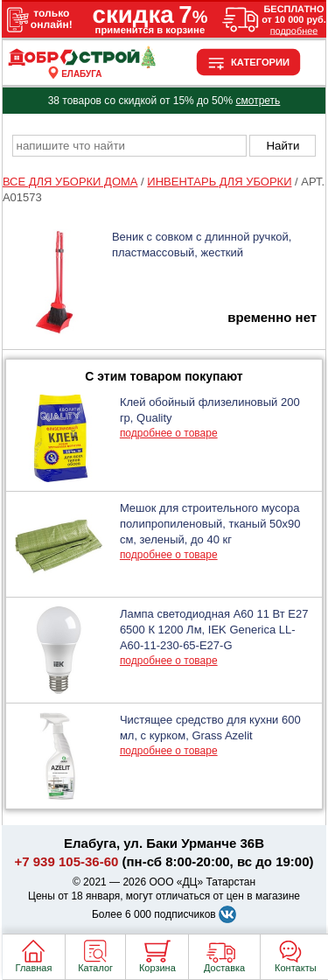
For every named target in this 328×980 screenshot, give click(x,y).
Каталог (95, 968)
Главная (34, 968)
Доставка (224, 968)
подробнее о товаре (169, 433)
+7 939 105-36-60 (67, 861)
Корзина (157, 968)
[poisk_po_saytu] (129, 146)
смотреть (258, 101)
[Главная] (82, 64)
